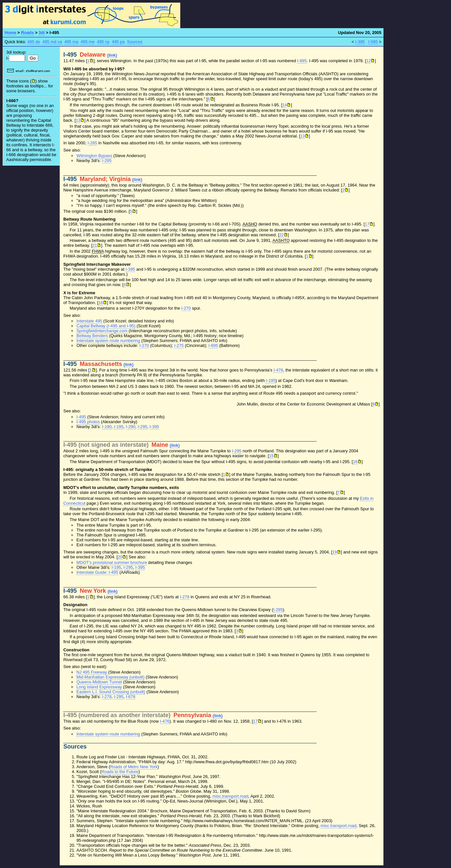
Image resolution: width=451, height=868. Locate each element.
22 (282, 235)
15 (271, 456)
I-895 (302, 61)
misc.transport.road (230, 796)
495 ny (103, 42)
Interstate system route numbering (108, 341)
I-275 (179, 345)
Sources (135, 42)
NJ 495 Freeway (92, 672)
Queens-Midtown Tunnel (99, 682)
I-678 (131, 697)
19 (335, 552)
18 (101, 303)
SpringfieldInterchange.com (102, 331)
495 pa (118, 42)
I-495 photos (88, 422)
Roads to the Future (120, 772)
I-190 (107, 427)
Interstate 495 (89, 321)
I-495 (81, 417)
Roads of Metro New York (134, 767)
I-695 (213, 345)
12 (368, 61)
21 (95, 245)
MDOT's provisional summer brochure (112, 562)
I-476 (278, 370)
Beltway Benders (92, 336)
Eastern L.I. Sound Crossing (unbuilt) (111, 692)
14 (284, 105)
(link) (112, 55)
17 (367, 224)
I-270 (186, 308)
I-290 (131, 427)
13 (78, 120)
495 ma (71, 42)
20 (120, 557)
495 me (88, 42)
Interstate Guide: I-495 (97, 572)
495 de (34, 42)
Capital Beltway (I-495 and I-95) (106, 326)
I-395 (360, 42)
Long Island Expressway (99, 687)
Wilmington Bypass (94, 156)
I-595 (373, 42)
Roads (27, 33)
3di (42, 33)
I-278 (185, 597)
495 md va (52, 42)
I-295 (107, 161)
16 (355, 462)
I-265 (92, 143)
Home (10, 33)
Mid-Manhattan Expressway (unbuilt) (110, 677)
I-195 (271, 380)
